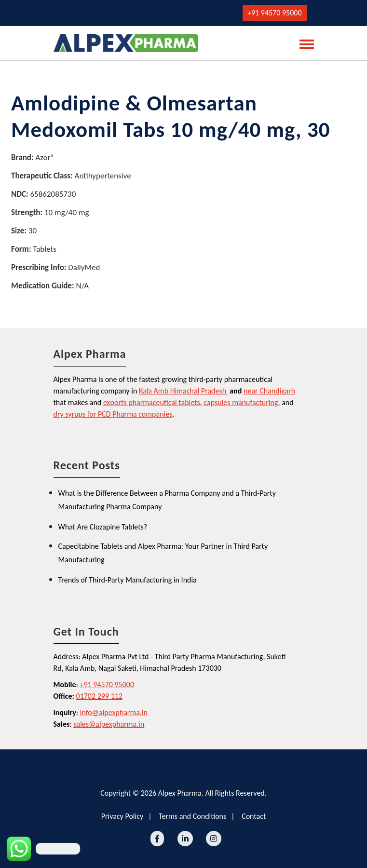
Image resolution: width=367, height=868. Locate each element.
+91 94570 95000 (275, 13)
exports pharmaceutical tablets (152, 402)
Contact (254, 816)
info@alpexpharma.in (114, 712)
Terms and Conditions (192, 816)
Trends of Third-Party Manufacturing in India (128, 580)
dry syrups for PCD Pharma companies (113, 414)
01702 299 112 (99, 696)
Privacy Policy (122, 816)
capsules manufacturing (241, 402)
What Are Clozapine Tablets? (103, 527)
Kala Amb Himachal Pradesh (183, 391)
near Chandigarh (269, 391)
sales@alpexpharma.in (109, 724)
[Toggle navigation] (304, 43)
